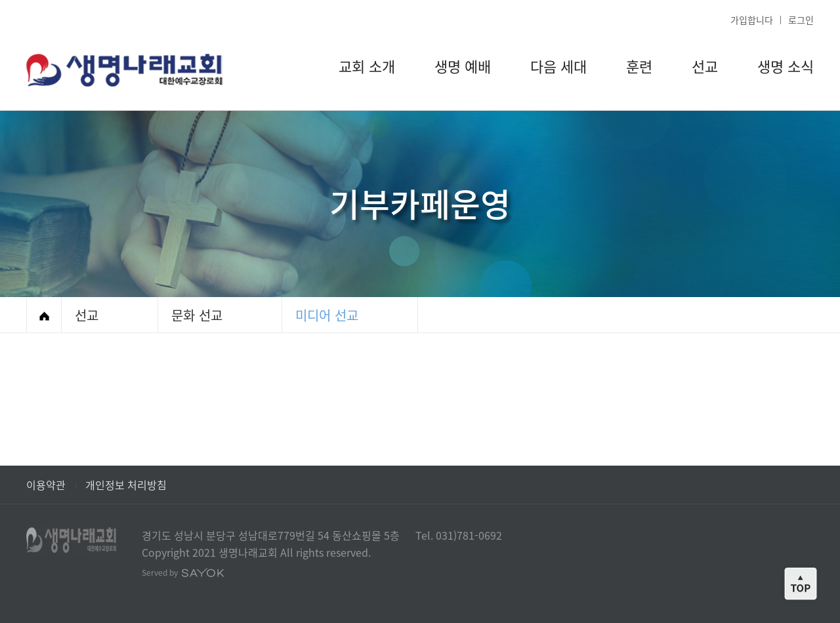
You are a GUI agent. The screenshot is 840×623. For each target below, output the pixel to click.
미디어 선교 (327, 315)
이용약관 (46, 485)
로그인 (801, 20)
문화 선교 (197, 315)
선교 (87, 315)
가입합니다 (752, 20)
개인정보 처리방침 (126, 485)
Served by (183, 573)
